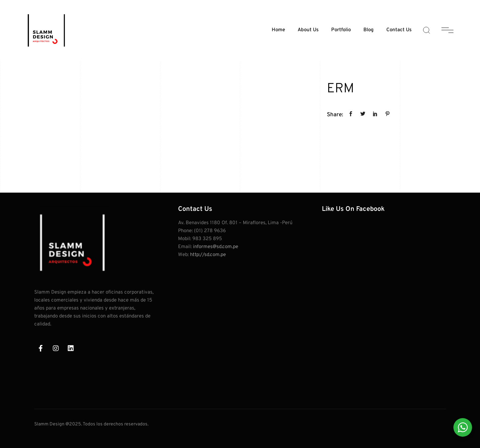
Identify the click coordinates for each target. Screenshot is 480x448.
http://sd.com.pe (208, 255)
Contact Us (399, 30)
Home (278, 30)
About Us (308, 30)
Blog (369, 30)
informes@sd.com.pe (216, 247)
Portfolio (341, 30)
